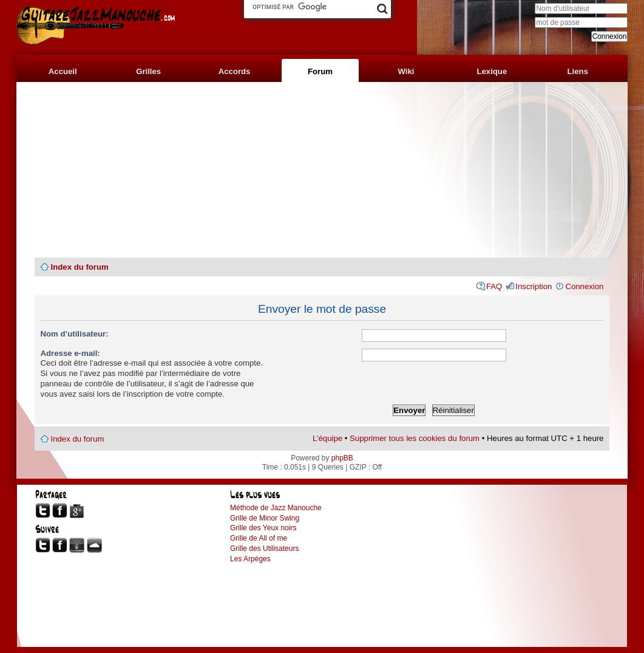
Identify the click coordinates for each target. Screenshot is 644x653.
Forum (320, 71)
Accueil (63, 71)
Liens (578, 71)
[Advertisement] (322, 170)
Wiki (406, 71)
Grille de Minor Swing (265, 518)
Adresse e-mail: (70, 353)
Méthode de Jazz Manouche (276, 508)
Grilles (148, 71)
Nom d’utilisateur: (75, 334)
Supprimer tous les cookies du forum (415, 438)
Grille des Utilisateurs (264, 549)
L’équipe (327, 438)
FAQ (494, 286)
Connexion (584, 286)
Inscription (534, 286)
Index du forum (80, 267)
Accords (235, 71)
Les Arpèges (250, 559)
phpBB (342, 458)
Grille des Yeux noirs (263, 528)
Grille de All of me (259, 538)
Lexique (492, 71)
